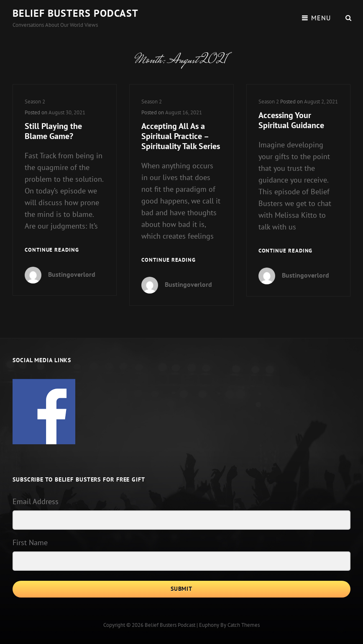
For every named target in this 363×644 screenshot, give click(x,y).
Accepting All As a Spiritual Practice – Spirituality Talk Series (181, 136)
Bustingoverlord (72, 274)
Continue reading (52, 250)
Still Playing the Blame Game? (53, 131)
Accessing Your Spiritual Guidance (291, 120)
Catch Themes (244, 625)
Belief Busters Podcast (75, 13)
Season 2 (35, 102)
